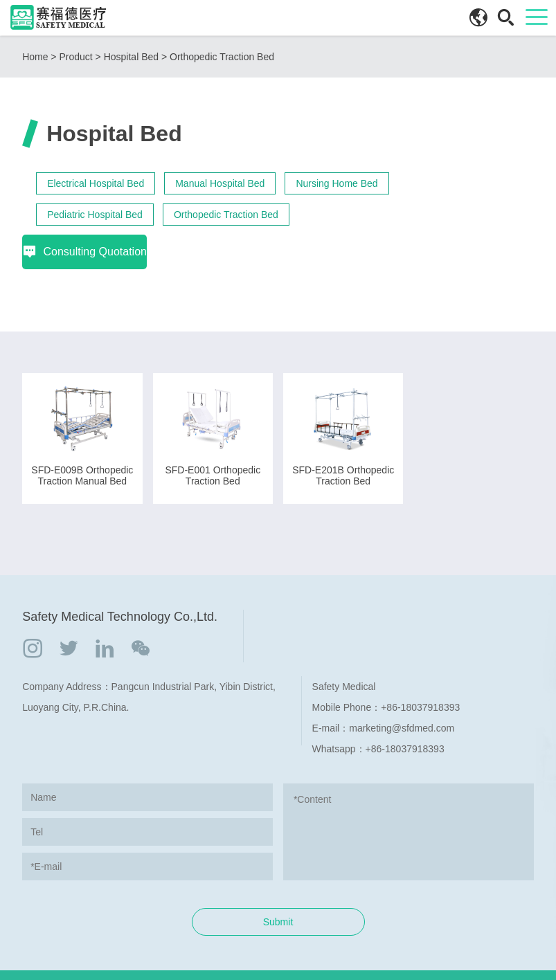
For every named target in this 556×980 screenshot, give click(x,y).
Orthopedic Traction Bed (222, 57)
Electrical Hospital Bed (96, 183)
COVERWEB (455, 958)
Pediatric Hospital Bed (95, 215)
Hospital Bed (131, 57)
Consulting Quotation (471, 177)
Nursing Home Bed (337, 183)
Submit (278, 887)
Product (75, 57)
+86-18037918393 (420, 673)
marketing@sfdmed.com (402, 693)
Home (35, 57)
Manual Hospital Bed (220, 183)
